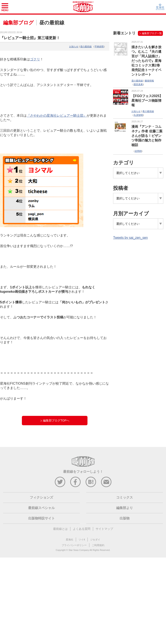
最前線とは (60, 529)
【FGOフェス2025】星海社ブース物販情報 (147, 101)
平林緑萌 (99, 46)
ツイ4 (82, 540)
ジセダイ (95, 540)
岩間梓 (138, 151)
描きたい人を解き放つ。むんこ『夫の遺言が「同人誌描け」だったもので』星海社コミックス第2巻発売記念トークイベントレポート (146, 61)
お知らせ (74, 46)
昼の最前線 (86, 46)
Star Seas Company (79, 550)
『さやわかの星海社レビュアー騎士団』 (57, 116)
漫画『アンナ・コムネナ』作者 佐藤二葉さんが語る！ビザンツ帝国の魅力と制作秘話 (147, 136)
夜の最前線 (148, 111)
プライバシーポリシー (74, 545)
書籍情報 (149, 81)
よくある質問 (82, 529)
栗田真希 (138, 84)
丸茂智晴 (138, 115)
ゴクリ (35, 59)
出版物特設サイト (41, 518)
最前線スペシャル (41, 508)
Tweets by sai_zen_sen (130, 238)
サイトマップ (104, 529)
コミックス (125, 497)
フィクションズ (41, 497)
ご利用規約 (98, 545)
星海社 (70, 540)
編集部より (125, 508)
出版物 (125, 518)
